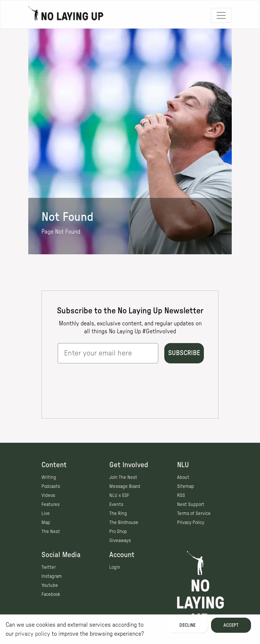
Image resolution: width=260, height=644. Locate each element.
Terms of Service (194, 513)
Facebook (51, 594)
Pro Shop (118, 532)
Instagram (52, 576)
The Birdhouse (124, 522)
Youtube (50, 585)
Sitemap (186, 486)
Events (116, 504)
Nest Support (191, 504)
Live (46, 513)
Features (50, 504)
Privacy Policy (191, 522)
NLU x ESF (119, 495)
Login (115, 567)
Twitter (49, 567)
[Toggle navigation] (221, 15)
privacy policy (33, 634)
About (183, 477)
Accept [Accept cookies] (231, 625)
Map (46, 522)
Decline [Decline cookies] (187, 625)
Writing (49, 477)
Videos (48, 495)
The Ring (118, 513)
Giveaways (120, 541)
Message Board (125, 486)
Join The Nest (123, 477)
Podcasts (51, 486)
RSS (181, 495)
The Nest (51, 532)
